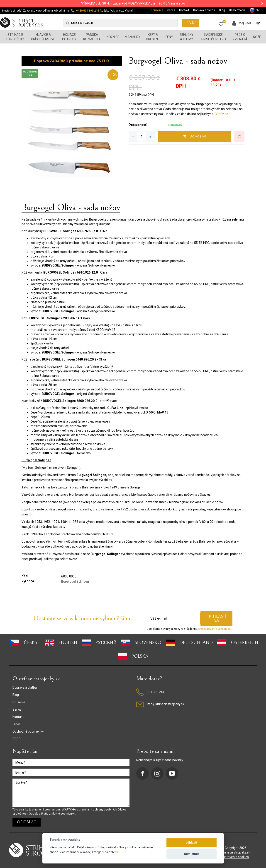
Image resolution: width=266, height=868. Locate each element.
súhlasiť (192, 843)
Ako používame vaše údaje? (215, 629)
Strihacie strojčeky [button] (15, 37)
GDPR (17, 739)
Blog (222, 10)
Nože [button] (257, 37)
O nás (17, 724)
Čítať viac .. (222, 114)
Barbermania (237, 10)
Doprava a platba (204, 10)
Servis (171, 10)
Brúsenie (157, 10)
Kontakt (184, 10)
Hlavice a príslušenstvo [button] (43, 37)
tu (117, 852)
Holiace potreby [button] (69, 37)
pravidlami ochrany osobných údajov (103, 809)
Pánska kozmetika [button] (92, 37)
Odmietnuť (191, 854)
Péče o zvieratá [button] (240, 37)
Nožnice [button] (113, 37)
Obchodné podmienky (28, 731)
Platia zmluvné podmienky (58, 814)
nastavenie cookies (235, 857)
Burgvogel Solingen (75, 582)
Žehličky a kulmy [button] (187, 37)
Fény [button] (169, 37)
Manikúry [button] (133, 37)
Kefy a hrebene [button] (153, 37)
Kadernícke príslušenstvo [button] (214, 37)
